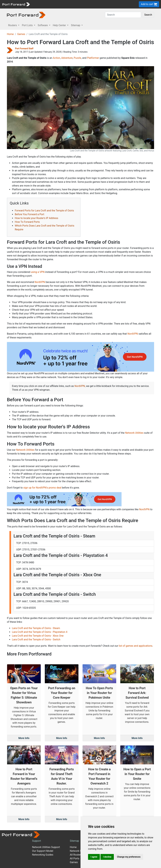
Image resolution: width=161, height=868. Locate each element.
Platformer (93, 58)
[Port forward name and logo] (16, 4)
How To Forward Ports (27, 222)
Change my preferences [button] (129, 857)
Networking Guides (43, 855)
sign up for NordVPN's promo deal (42, 488)
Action (56, 58)
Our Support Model (43, 851)
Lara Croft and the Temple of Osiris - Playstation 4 (40, 632)
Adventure (67, 58)
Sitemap (74, 841)
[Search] (123, 15)
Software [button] (43, 25)
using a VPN (38, 272)
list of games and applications (136, 646)
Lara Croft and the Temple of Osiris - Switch (36, 640)
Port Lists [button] (28, 25)
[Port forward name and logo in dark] (26, 15)
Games (21, 34)
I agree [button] (94, 857)
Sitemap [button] (76, 25)
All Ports (75, 858)
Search (148, 15)
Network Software (80, 851)
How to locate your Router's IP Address (36, 218)
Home (10, 34)
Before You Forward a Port (29, 214)
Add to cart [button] (149, 4)
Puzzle (77, 58)
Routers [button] (13, 25)
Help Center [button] (60, 25)
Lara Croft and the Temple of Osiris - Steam (36, 628)
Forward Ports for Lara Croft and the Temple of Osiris (44, 211)
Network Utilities (134, 433)
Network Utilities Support (46, 847)
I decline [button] (107, 857)
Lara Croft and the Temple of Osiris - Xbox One (38, 636)
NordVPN (40, 282)
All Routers (76, 855)
